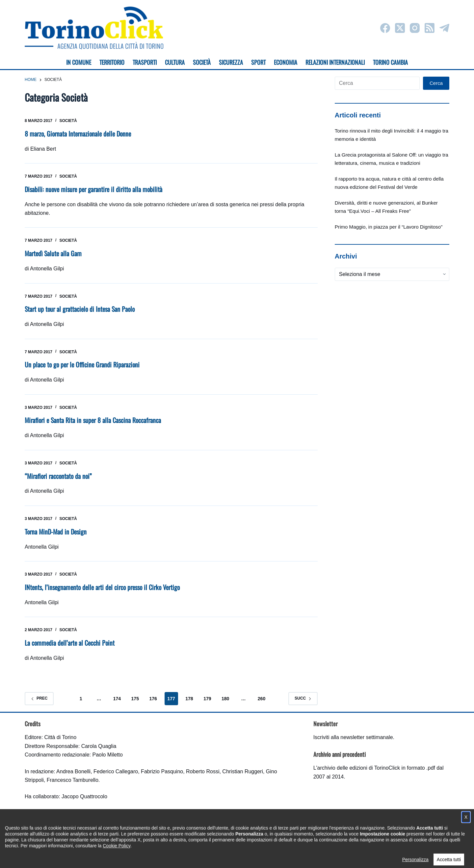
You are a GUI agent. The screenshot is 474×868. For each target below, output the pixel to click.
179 (207, 696)
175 (135, 696)
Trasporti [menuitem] (145, 62)
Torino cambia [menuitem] (390, 62)
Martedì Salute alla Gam (53, 253)
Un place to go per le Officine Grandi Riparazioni (83, 363)
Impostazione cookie (276, 857)
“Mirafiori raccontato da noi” (59, 474)
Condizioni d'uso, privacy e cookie (212, 857)
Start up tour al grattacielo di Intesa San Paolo (80, 308)
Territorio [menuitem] (112, 62)
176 (153, 696)
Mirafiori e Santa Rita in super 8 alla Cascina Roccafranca (93, 419)
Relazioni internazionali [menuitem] (335, 62)
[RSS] (430, 28)
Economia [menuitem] (286, 62)
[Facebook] (385, 28)
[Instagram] (415, 28)
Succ (303, 695)
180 (225, 696)
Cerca (436, 83)
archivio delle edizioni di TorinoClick (359, 765)
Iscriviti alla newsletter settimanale (353, 735)
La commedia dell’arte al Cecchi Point (70, 640)
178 (189, 696)
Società (68, 121)
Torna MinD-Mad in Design (56, 529)
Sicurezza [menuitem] (231, 62)
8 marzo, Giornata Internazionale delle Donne (79, 134)
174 (117, 696)
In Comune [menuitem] (79, 62)
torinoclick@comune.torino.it (58, 828)
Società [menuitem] (202, 62)
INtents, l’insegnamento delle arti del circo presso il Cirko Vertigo (103, 585)
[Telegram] (444, 28)
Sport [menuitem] (258, 62)
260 (262, 696)
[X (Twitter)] (400, 28)
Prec (39, 695)
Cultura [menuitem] (175, 62)
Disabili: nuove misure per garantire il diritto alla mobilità (94, 189)
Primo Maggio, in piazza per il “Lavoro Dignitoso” (389, 227)
